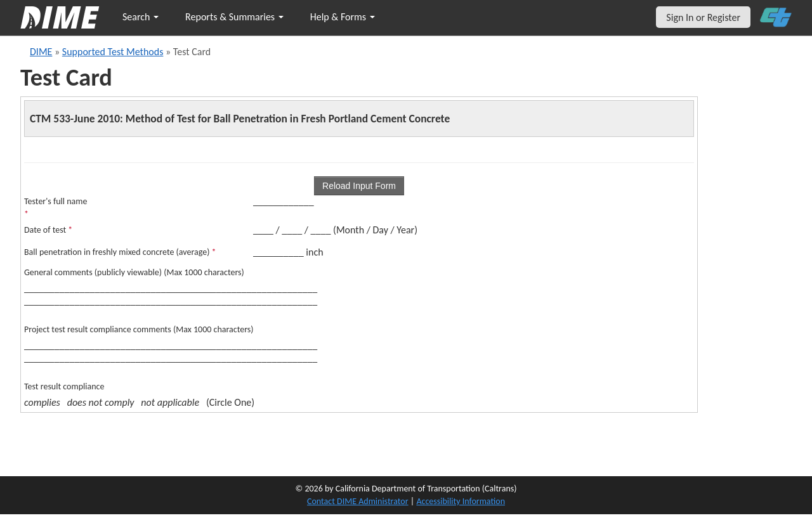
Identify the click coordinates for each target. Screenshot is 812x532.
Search (141, 17)
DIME (41, 52)
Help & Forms (343, 17)
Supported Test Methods (113, 52)
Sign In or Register (703, 17)
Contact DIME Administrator (358, 501)
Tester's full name (56, 208)
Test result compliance (64, 386)
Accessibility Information (461, 501)
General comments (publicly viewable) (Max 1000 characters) (134, 272)
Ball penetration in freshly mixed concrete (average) (120, 252)
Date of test (48, 230)
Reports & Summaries (234, 17)
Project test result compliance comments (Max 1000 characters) (139, 329)
